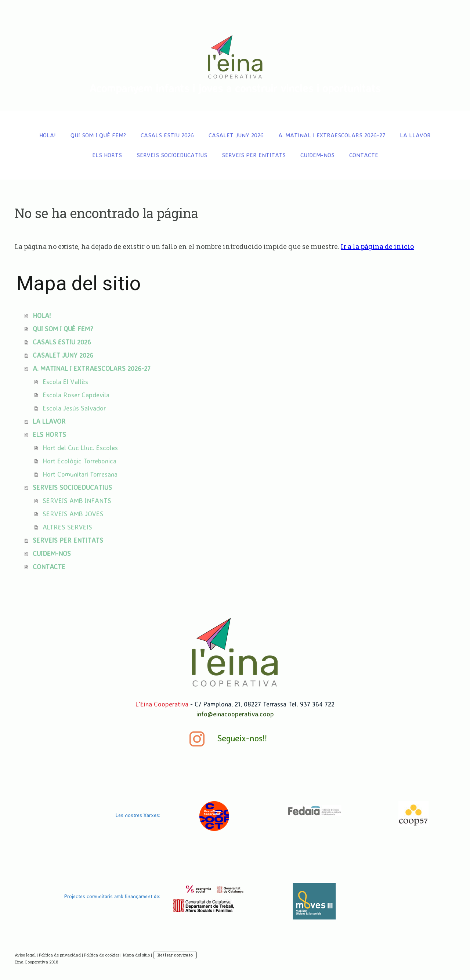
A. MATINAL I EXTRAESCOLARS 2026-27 (332, 135)
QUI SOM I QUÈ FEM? (98, 135)
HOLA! (48, 135)
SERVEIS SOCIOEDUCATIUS (172, 155)
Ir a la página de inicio (377, 246)
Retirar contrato (175, 955)
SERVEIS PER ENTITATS (254, 155)
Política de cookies (102, 955)
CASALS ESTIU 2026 (167, 135)
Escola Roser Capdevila (76, 395)
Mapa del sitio (136, 955)
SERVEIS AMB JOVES (73, 514)
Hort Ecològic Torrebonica (79, 461)
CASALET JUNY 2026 (236, 135)
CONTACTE (364, 155)
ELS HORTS (107, 155)
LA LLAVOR (415, 135)
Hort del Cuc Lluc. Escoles (80, 448)
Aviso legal (25, 955)
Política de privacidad (60, 955)
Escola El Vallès (65, 381)
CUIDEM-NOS (317, 155)
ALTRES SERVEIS (67, 527)
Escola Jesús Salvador (74, 408)
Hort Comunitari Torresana (80, 474)
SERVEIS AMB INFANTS (77, 500)
